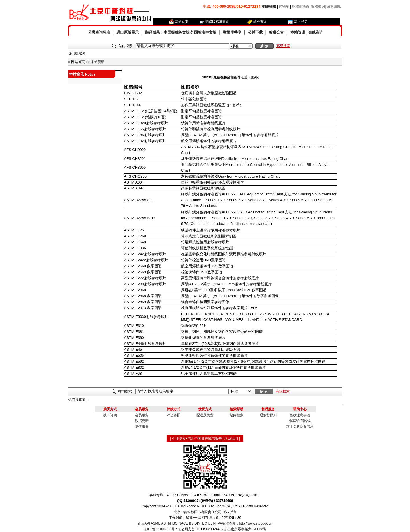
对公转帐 (173, 415)
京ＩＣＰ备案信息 (300, 427)
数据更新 (142, 421)
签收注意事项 (300, 415)
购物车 (284, 7)
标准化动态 (300, 7)
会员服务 (142, 415)
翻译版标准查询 (217, 22)
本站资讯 (298, 32)
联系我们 (231, 439)
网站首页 (182, 22)
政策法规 (334, 7)
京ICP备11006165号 (159, 529)
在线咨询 (316, 32)
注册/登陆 (269, 7)
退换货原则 (268, 415)
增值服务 (142, 427)
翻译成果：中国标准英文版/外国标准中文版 (181, 32)
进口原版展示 (128, 32)
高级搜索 (283, 46)
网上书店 (301, 22)
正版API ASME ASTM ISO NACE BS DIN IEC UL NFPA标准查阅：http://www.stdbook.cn (205, 523)
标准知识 (318, 7)
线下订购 (110, 415)
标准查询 (260, 22)
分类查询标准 (99, 32)
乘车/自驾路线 (300, 421)
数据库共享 (232, 32)
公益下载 (255, 32)
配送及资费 (205, 415)
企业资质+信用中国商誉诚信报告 (197, 439)
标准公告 (276, 32)
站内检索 (237, 415)
